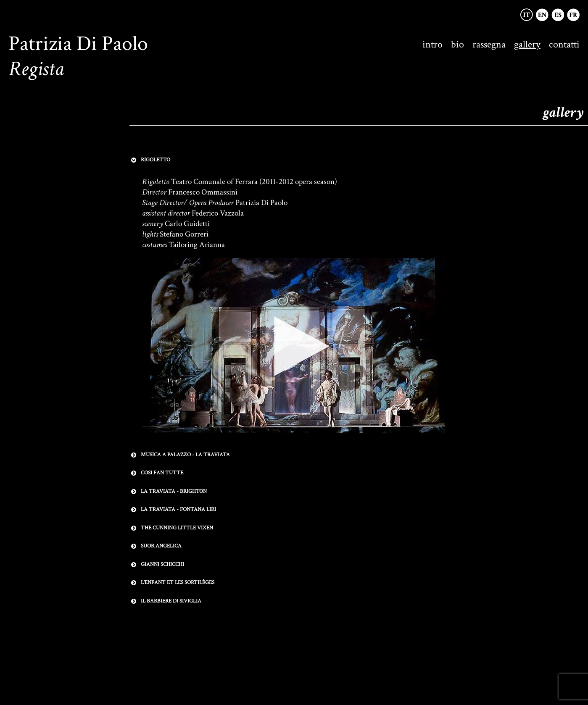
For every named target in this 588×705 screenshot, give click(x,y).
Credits (345, 659)
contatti (564, 44)
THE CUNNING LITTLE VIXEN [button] (171, 528)
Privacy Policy (252, 659)
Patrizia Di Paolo (78, 44)
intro (432, 44)
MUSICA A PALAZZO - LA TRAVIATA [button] (180, 455)
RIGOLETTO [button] (150, 160)
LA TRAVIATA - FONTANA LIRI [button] (173, 510)
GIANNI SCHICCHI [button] (157, 565)
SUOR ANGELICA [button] (156, 546)
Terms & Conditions (303, 659)
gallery (527, 44)
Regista (36, 69)
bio (457, 44)
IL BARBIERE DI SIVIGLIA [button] (165, 601)
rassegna (489, 44)
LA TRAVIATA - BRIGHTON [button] (168, 492)
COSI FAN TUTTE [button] (156, 473)
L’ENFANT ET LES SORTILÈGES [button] (172, 583)
